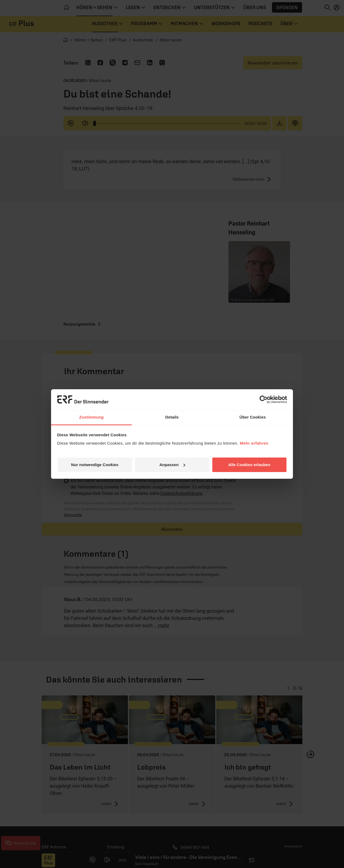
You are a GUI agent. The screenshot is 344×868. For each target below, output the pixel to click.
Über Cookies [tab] (253, 417)
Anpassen (172, 465)
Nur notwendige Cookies (95, 465)
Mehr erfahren (254, 443)
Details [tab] (172, 417)
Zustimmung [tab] (92, 417)
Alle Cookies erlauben (249, 465)
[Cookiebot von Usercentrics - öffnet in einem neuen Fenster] (264, 399)
